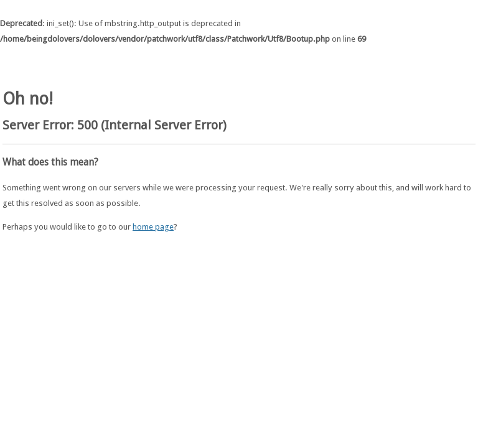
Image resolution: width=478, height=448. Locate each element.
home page (153, 227)
